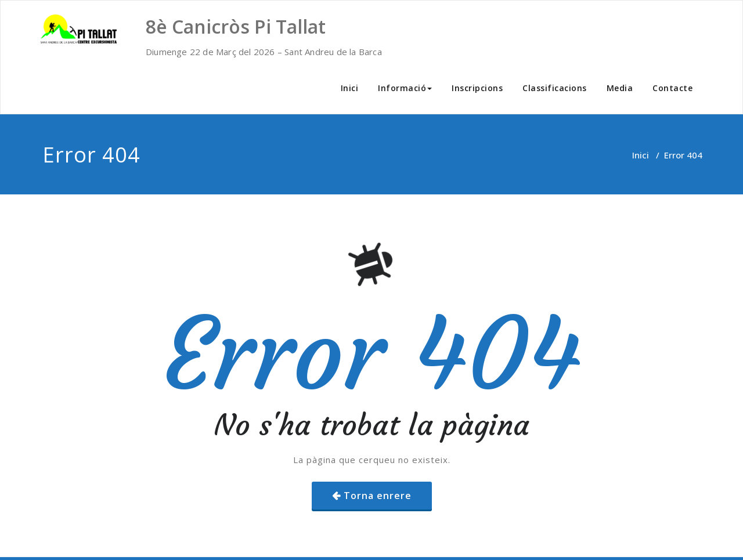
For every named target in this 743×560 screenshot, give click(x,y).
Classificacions (555, 88)
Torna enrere (378, 496)
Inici (350, 88)
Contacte (672, 88)
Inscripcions (477, 88)
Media (620, 88)
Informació (405, 88)
